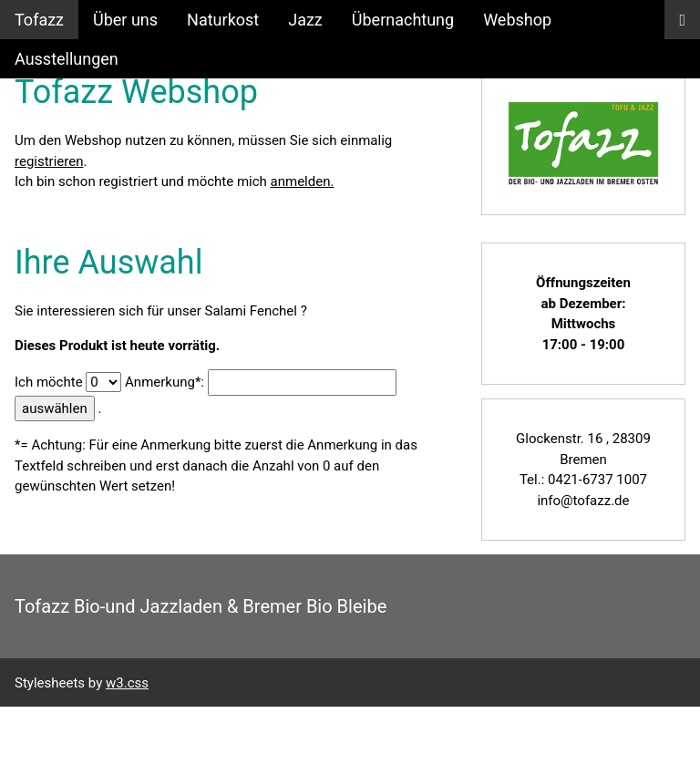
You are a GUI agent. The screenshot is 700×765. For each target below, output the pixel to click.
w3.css (127, 683)
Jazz (305, 20)
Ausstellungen (67, 59)
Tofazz (39, 20)
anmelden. (303, 181)
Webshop (517, 20)
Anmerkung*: (165, 382)
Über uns (125, 20)
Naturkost (223, 20)
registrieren (49, 161)
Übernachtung (403, 20)
